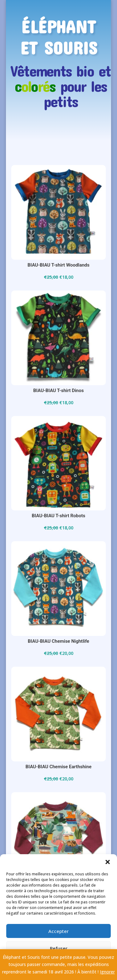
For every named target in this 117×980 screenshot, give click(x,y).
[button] (108, 862)
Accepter (58, 931)
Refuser (59, 948)
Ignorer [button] (107, 972)
